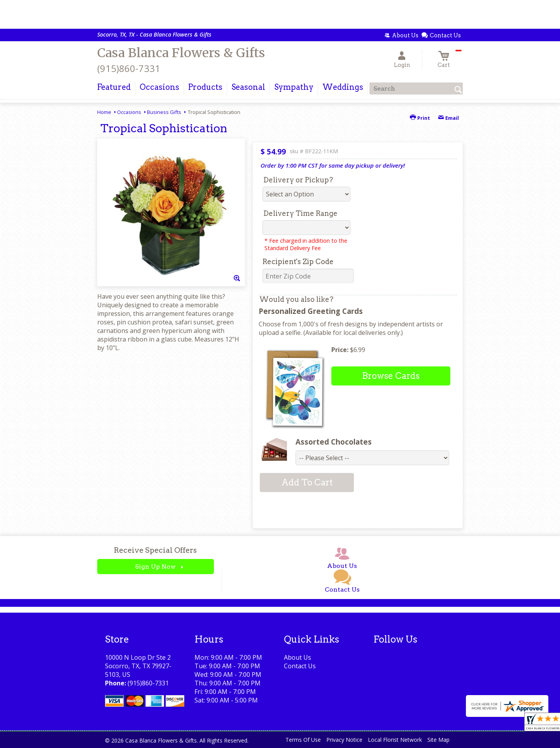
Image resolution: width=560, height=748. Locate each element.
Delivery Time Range (300, 213)
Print (420, 118)
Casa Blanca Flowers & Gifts (181, 53)
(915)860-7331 (129, 68)
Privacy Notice (344, 740)
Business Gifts (164, 112)
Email (448, 118)
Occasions (129, 112)
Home (104, 112)
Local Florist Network (395, 740)
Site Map (438, 740)
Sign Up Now (155, 567)
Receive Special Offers (155, 550)
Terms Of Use (303, 740)
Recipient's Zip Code (298, 262)
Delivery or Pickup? (298, 180)
